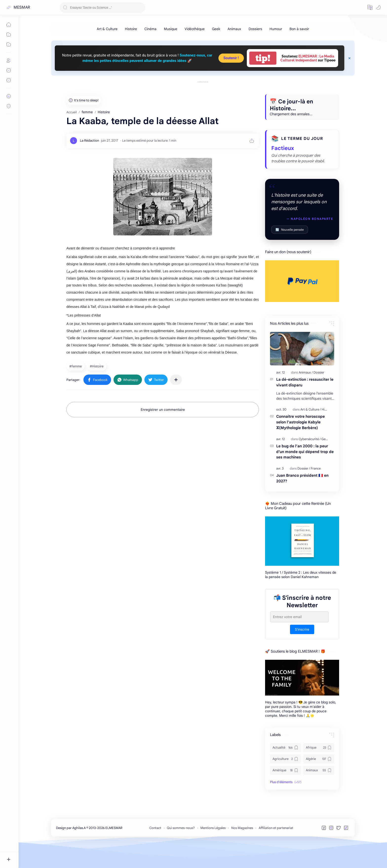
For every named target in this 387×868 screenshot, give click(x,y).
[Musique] (171, 29)
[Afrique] (319, 770)
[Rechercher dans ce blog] (102, 8)
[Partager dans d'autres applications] (176, 402)
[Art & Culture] (107, 29)
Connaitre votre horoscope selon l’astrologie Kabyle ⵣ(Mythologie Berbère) (300, 444)
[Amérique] (285, 793)
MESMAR (22, 7)
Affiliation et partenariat (276, 850)
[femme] (76, 388)
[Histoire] (131, 29)
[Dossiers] (255, 29)
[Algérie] (319, 781)
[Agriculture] (285, 781)
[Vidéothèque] (195, 29)
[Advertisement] (203, 95)
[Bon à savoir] (299, 29)
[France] (316, 491)
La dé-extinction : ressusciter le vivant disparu (305, 404)
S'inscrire (302, 652)
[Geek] (216, 29)
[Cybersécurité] (310, 461)
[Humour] (276, 29)
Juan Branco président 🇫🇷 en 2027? (302, 500)
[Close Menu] (349, 58)
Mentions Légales (213, 850)
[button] (370, 7)
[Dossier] (319, 395)
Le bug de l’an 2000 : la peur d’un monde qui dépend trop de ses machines (305, 474)
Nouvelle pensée (290, 252)
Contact (155, 850)
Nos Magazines (242, 850)
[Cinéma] (150, 29)
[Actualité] (285, 770)
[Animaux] (234, 29)
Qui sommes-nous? (181, 850)
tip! (263, 58)
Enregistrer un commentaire (163, 432)
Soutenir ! (231, 58)
